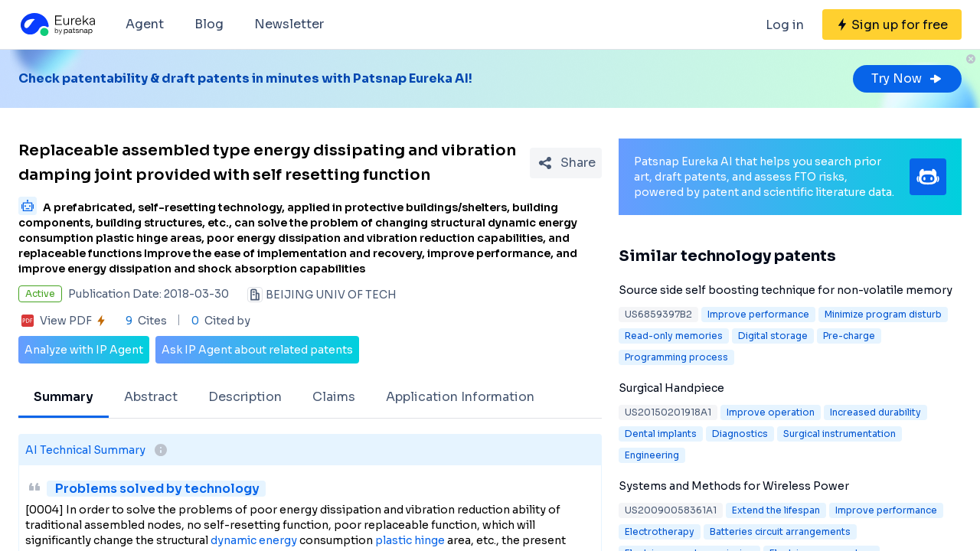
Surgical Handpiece (671, 388)
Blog (209, 24)
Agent (145, 24)
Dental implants (661, 434)
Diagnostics (740, 434)
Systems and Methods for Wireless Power (734, 486)
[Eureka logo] (57, 24)
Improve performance (758, 314)
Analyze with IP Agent (84, 350)
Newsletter (289, 24)
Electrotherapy (660, 531)
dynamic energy (254, 540)
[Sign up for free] (892, 24)
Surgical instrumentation (840, 434)
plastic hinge (410, 540)
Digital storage (773, 336)
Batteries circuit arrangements (780, 531)
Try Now (907, 78)
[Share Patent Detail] (566, 163)
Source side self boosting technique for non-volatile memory (786, 290)
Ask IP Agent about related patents (257, 350)
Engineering (652, 455)
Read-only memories (674, 336)
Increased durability (875, 412)
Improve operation (771, 412)
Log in (785, 25)
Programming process (676, 357)
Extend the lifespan (776, 510)
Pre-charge (849, 336)
